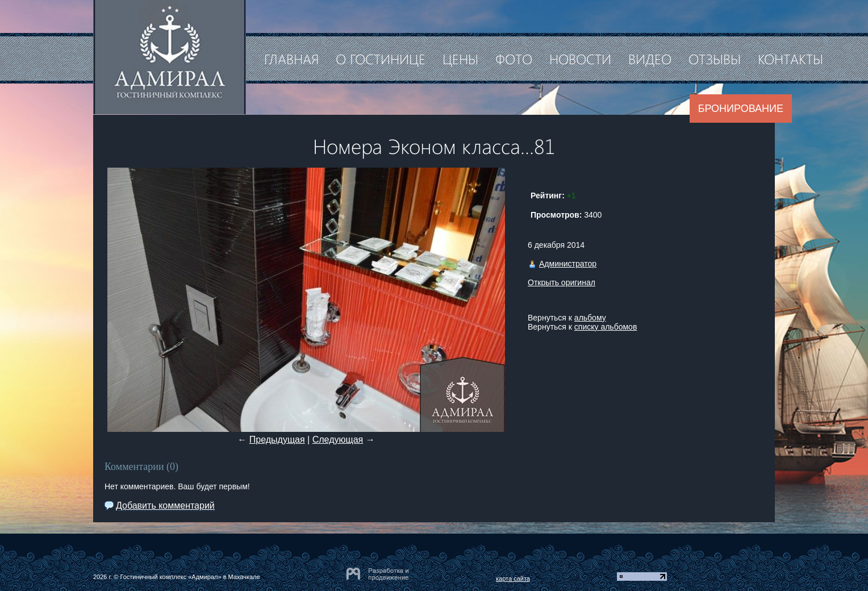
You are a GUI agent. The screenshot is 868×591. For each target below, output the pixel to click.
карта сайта (513, 578)
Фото (514, 59)
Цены (460, 59)
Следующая (338, 440)
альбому (590, 318)
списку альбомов (606, 327)
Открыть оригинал (562, 282)
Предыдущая (277, 440)
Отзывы (715, 59)
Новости (580, 59)
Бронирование (741, 109)
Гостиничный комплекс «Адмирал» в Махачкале (190, 577)
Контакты (790, 59)
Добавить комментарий (165, 505)
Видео (650, 59)
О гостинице (381, 59)
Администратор (568, 264)
